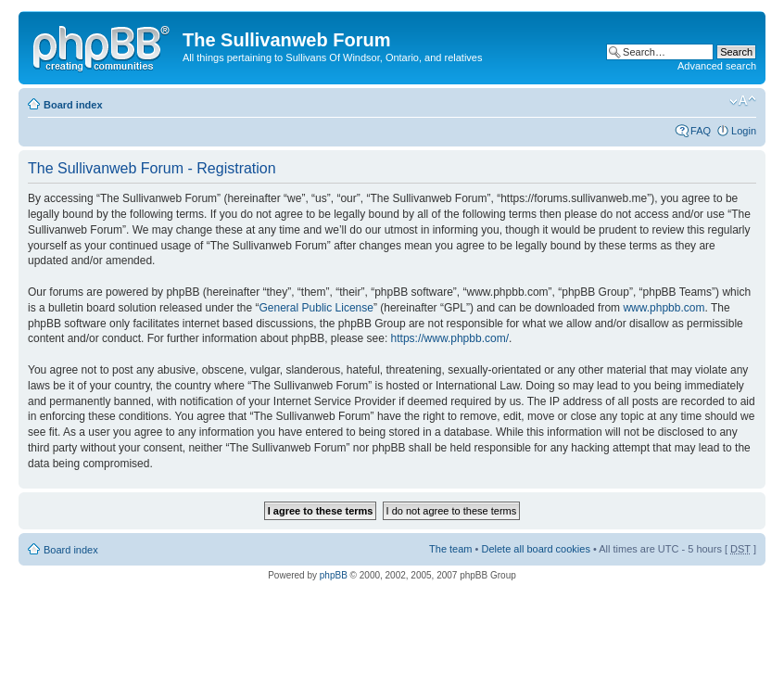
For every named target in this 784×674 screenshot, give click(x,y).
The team (450, 549)
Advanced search (717, 66)
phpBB (334, 575)
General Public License (316, 308)
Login (744, 131)
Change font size (743, 101)
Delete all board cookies (535, 549)
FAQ (701, 131)
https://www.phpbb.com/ (450, 338)
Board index (73, 105)
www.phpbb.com (664, 308)
